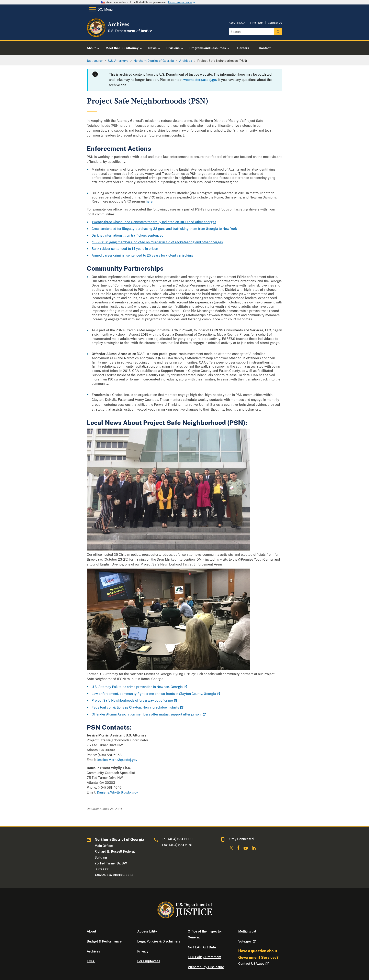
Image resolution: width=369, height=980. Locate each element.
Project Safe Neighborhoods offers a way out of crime (135, 701)
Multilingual (247, 931)
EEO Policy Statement (205, 957)
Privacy (143, 951)
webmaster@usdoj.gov (200, 80)
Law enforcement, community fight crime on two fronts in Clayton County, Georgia (156, 694)
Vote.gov (248, 941)
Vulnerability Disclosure (206, 967)
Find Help (257, 23)
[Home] (120, 36)
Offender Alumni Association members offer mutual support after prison (149, 714)
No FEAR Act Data (202, 947)
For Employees (149, 961)
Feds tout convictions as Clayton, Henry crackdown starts (138, 707)
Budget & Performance (104, 941)
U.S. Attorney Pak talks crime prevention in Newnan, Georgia (140, 687)
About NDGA (237, 23)
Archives (93, 951)
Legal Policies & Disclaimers (159, 941)
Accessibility (147, 931)
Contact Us (275, 23)
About (91, 931)
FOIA (91, 961)
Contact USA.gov (254, 964)
